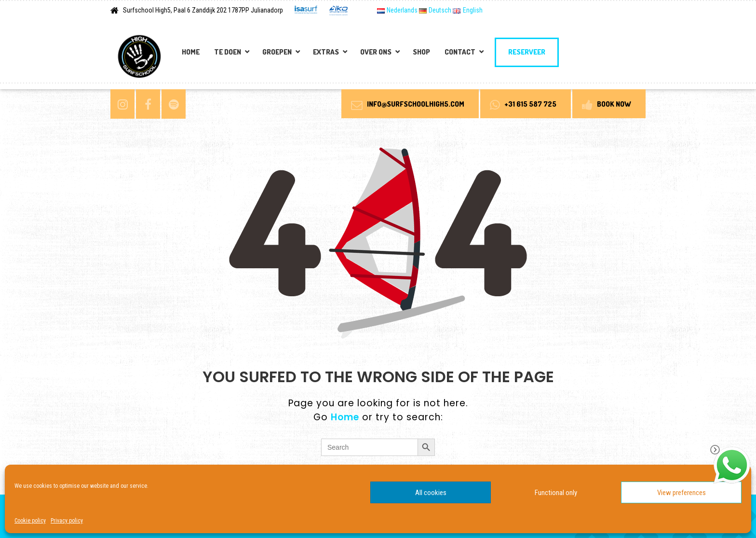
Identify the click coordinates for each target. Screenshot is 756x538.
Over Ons (376, 52)
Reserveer (527, 52)
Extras (326, 52)
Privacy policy (67, 521)
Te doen (228, 52)
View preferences (682, 493)
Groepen (277, 52)
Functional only (556, 493)
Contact (460, 52)
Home (191, 52)
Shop (421, 52)
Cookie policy (30, 521)
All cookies (431, 493)
